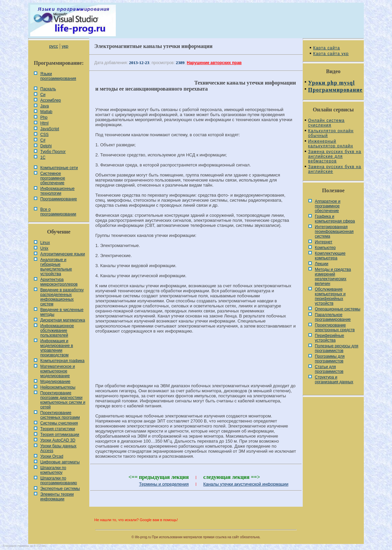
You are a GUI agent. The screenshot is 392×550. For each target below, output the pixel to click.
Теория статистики (58, 429)
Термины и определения (164, 484)
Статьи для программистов (329, 369)
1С (43, 157)
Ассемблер (51, 100)
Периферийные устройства (329, 338)
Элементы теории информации (57, 497)
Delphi (46, 146)
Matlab (46, 112)
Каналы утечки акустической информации (246, 484)
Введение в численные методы (62, 312)
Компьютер (325, 248)
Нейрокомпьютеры (58, 387)
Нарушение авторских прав (214, 63)
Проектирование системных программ (60, 415)
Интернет (324, 242)
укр (65, 46)
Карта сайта (327, 48)
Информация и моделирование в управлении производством (57, 348)
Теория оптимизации (60, 435)
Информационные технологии (57, 191)
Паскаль (48, 89)
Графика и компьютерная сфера (335, 219)
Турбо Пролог (53, 152)
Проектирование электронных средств (335, 328)
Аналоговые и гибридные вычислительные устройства (56, 267)
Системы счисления (59, 423)
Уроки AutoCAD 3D (58, 440)
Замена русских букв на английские (335, 169)
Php (44, 117)
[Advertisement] (196, 361)
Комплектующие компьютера (330, 256)
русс (53, 46)
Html (44, 123)
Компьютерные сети (59, 168)
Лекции (322, 264)
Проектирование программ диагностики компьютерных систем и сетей (63, 400)
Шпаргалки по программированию (59, 481)
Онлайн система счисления (326, 123)
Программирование (59, 199)
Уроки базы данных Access (58, 448)
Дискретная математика (63, 320)
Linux (45, 243)
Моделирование (55, 382)
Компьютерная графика (62, 361)
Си (43, 95)
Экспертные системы (60, 489)
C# (43, 140)
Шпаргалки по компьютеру (53, 470)
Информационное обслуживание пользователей (57, 331)
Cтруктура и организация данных (334, 380)
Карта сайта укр (331, 54)
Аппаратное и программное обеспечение (328, 206)
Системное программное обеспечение (53, 178)
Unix (44, 248)
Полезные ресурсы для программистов (337, 348)
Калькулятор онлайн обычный (331, 133)
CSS (44, 135)
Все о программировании (58, 212)
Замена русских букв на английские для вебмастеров (335, 156)
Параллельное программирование (333, 317)
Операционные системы (338, 309)
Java (44, 106)
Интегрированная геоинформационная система (334, 232)
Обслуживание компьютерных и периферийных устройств (330, 296)
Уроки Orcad (52, 456)
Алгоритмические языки (63, 254)
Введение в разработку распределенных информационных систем (62, 297)
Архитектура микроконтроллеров (59, 282)
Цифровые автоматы (60, 462)
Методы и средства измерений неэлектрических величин (333, 277)
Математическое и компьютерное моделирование (58, 371)
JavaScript (50, 129)
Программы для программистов (330, 359)
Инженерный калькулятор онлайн (331, 144)
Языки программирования (58, 76)
